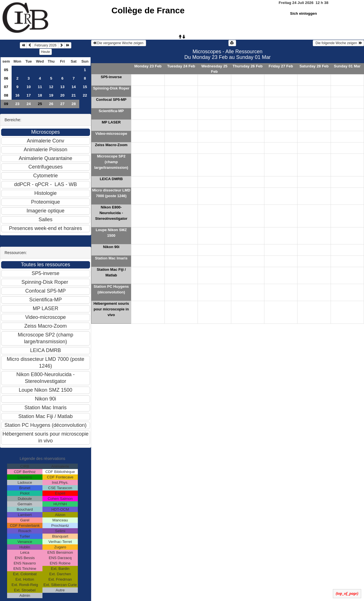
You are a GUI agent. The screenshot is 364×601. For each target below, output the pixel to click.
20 (62, 95)
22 (85, 95)
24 (29, 104)
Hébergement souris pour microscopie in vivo (111, 309)
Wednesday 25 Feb (214, 69)
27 (62, 104)
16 (17, 95)
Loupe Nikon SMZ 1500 (111, 233)
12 (51, 87)
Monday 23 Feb (148, 66)
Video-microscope (111, 134)
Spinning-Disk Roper (111, 88)
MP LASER (111, 122)
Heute (46, 52)
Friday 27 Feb (281, 66)
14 (74, 87)
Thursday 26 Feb (248, 66)
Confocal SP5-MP (111, 100)
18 (40, 95)
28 (74, 104)
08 (6, 95)
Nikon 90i (111, 247)
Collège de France (148, 10)
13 (62, 87)
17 (29, 95)
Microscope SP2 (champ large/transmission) (111, 162)
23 (17, 104)
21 (74, 95)
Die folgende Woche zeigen (338, 43)
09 (6, 104)
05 (6, 70)
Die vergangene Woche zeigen (119, 43)
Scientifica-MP (111, 111)
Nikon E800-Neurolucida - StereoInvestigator (111, 213)
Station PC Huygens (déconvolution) (111, 289)
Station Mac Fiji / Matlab (111, 272)
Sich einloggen (304, 13)
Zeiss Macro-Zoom (111, 145)
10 (29, 87)
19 (51, 95)
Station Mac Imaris (111, 258)
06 (6, 78)
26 (51, 104)
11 (40, 87)
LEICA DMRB (111, 179)
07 (6, 87)
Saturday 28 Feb (314, 66)
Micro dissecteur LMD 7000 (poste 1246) (111, 193)
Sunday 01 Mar (347, 66)
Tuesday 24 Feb (181, 66)
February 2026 (46, 45)
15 (85, 87)
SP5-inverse (111, 77)
